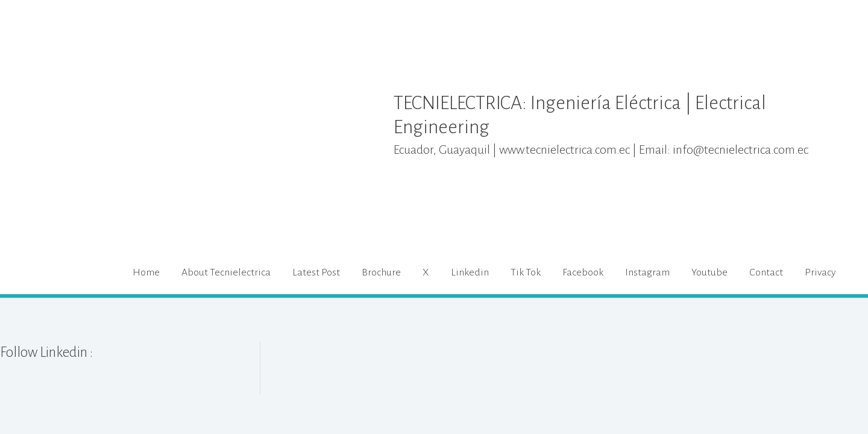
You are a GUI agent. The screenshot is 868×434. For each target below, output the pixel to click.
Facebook (583, 272)
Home (146, 272)
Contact (766, 272)
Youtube (709, 272)
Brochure (381, 272)
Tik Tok (526, 272)
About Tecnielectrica (226, 272)
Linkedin (470, 272)
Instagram (647, 272)
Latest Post (316, 272)
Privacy (820, 272)
